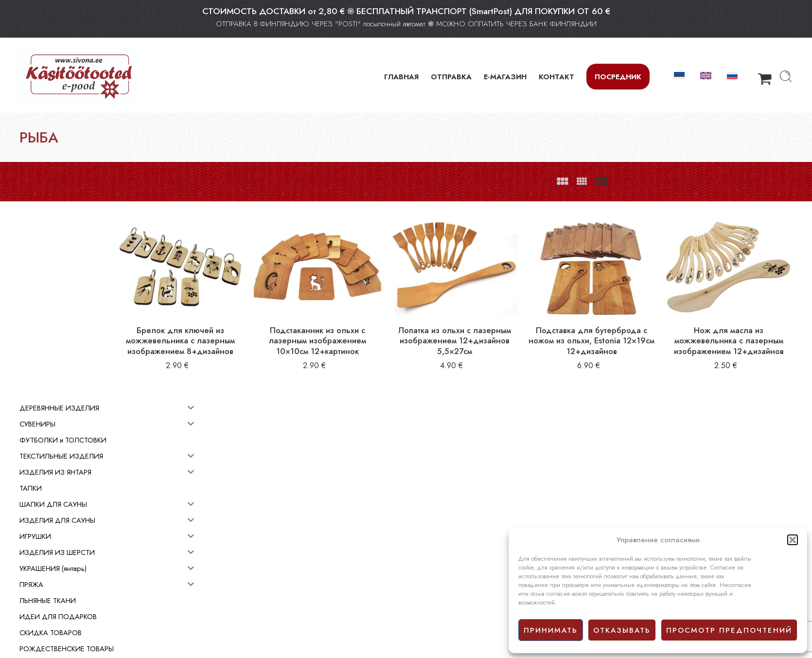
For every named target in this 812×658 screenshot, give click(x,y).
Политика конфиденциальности (457, 585)
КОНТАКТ (556, 77)
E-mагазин (426, 563)
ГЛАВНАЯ (401, 77)
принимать (551, 630)
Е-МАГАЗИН (505, 77)
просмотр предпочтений (729, 630)
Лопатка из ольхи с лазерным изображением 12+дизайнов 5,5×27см (506, 325)
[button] (793, 540)
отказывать (622, 630)
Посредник (618, 77)
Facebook (425, 596)
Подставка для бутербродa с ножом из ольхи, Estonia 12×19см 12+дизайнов (623, 325)
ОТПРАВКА (451, 77)
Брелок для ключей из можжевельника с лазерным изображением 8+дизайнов (273, 330)
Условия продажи (437, 574)
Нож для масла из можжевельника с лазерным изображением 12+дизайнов (739, 330)
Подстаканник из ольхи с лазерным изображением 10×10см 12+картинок (390, 325)
